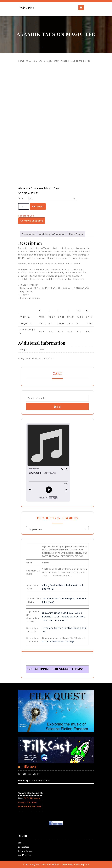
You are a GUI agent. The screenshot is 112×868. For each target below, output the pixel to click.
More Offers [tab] (76, 234)
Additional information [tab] (52, 234)
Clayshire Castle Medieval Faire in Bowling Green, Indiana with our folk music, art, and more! (63, 617)
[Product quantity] (24, 207)
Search (57, 406)
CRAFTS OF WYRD (36, 61)
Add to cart (38, 207)
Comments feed (25, 851)
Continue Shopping (32, 221)
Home (21, 61)
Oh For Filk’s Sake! (32, 798)
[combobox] (57, 528)
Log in (21, 843)
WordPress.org (25, 855)
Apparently (53, 61)
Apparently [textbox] (57, 529)
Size (21, 198)
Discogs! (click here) (28, 802)
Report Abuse (26, 216)
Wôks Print (26, 8)
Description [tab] (29, 234)
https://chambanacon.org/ (58, 641)
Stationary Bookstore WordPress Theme (46, 864)
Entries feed (24, 847)
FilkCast (29, 767)
